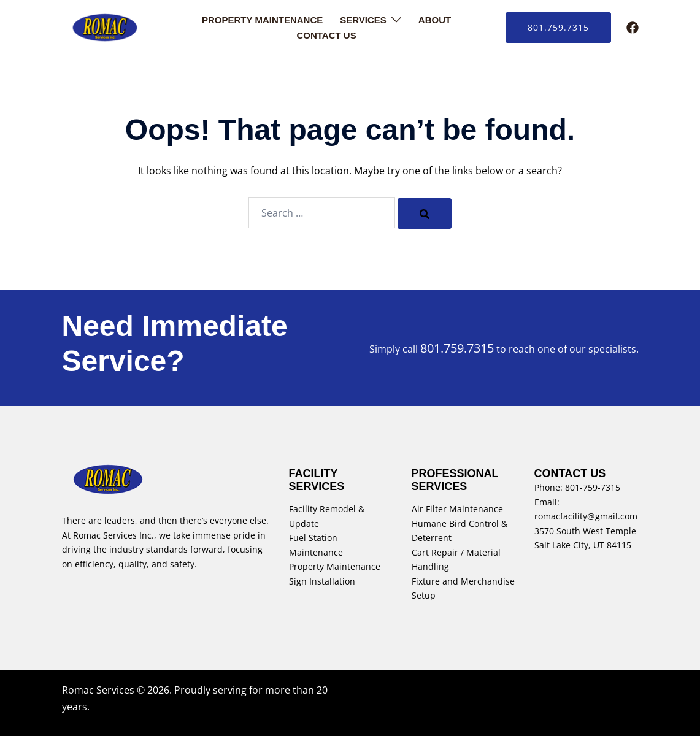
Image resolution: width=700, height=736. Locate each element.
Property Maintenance (262, 20)
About (435, 20)
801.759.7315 (558, 27)
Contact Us (326, 35)
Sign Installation (322, 581)
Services (363, 20)
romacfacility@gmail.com (586, 516)
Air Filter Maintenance (457, 509)
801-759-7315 (593, 487)
